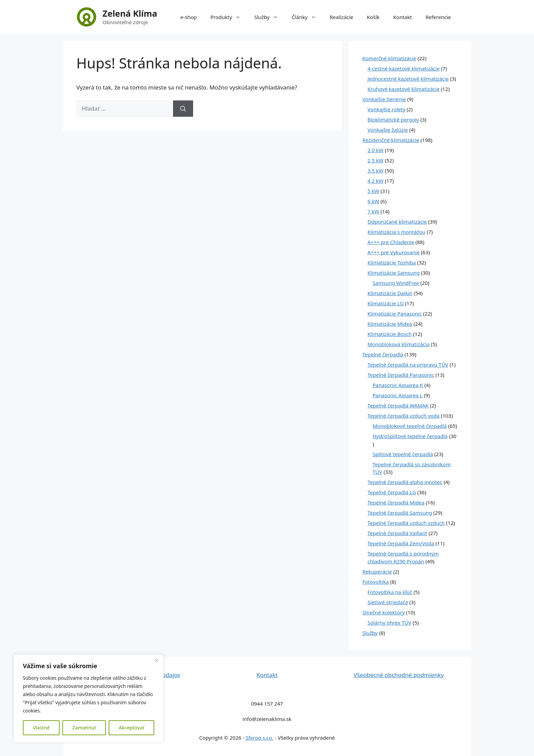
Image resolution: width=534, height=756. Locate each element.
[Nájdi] (183, 109)
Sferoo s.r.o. (260, 738)
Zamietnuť (84, 728)
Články (307, 17)
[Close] (156, 660)
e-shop (189, 17)
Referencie (438, 17)
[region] (89, 698)
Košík (373, 17)
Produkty (229, 17)
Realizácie (341, 17)
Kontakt (403, 17)
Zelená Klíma (130, 13)
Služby (269, 17)
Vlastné (41, 728)
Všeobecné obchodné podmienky (399, 675)
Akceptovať (132, 728)
